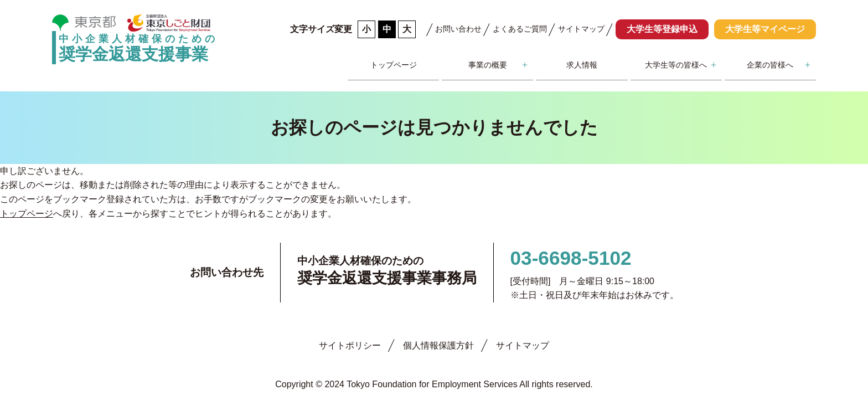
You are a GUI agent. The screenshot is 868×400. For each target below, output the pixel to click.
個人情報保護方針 (438, 345)
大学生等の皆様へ (676, 65)
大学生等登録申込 (662, 29)
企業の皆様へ (770, 65)
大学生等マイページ (765, 29)
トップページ (394, 65)
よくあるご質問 (520, 29)
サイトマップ (581, 29)
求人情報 (582, 65)
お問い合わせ (458, 29)
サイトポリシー (350, 345)
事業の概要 (488, 65)
